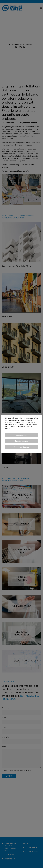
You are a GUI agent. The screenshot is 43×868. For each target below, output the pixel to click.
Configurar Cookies (22, 447)
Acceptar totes (21, 435)
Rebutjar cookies (22, 441)
